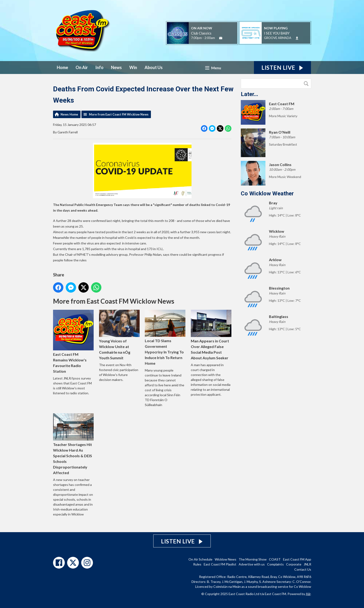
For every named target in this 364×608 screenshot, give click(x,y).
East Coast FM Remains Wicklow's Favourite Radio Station (73, 342)
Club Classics (201, 33)
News (116, 67)
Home (62, 67)
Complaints (275, 564)
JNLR (307, 564)
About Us (154, 67)
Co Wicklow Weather (267, 194)
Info (99, 67)
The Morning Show (253, 559)
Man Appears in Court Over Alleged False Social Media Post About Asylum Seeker (211, 335)
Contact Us (303, 569)
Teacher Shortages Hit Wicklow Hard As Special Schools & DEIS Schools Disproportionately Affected (73, 444)
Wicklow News (226, 559)
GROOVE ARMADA (278, 38)
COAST (275, 559)
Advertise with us (252, 564)
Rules (197, 564)
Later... (249, 94)
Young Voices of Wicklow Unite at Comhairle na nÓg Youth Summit (119, 335)
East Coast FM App (297, 559)
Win (133, 67)
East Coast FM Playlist (220, 564)
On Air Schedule (200, 559)
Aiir (308, 594)
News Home (69, 114)
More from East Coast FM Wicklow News (119, 114)
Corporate (294, 564)
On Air (82, 67)
